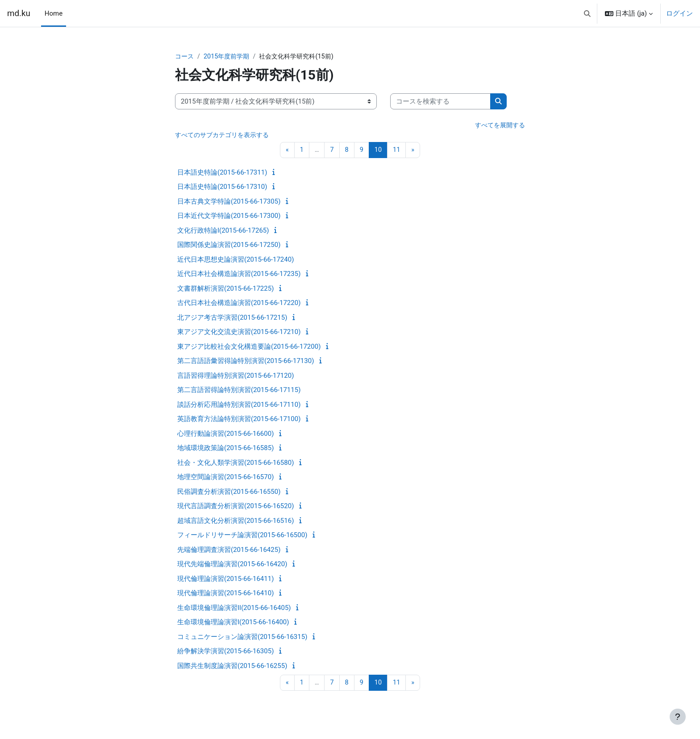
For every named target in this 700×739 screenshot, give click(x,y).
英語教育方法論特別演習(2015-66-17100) (239, 420)
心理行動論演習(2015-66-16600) (225, 435)
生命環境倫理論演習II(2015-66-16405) (234, 609)
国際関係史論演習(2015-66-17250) (229, 246)
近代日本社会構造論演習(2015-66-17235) (239, 275)
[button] (587, 13)
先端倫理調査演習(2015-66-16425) (229, 551)
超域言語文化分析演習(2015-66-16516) (235, 522)
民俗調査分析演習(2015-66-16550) (229, 493)
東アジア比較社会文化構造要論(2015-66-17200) (249, 348)
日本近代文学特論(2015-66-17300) (229, 217)
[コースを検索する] (440, 102)
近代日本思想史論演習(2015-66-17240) (235, 261)
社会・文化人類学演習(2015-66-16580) (235, 464)
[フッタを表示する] (678, 717)
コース (185, 57)
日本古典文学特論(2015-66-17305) (229, 203)
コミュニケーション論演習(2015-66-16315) (242, 638)
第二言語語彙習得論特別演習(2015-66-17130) (246, 362)
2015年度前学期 (229, 57)
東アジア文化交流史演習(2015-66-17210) (239, 333)
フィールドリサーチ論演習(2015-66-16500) (242, 536)
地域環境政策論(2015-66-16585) (225, 449)
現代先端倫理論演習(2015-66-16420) (232, 565)
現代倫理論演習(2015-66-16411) (225, 580)
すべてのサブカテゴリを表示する (225, 136)
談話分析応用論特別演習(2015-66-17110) (239, 406)
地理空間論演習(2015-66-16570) (225, 478)
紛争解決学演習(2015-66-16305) (225, 652)
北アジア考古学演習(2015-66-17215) (232, 319)
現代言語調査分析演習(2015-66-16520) (235, 507)
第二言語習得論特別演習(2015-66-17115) (239, 391)
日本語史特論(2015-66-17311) (222, 174)
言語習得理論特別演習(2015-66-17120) (235, 377)
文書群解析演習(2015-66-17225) (225, 290)
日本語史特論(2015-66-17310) (222, 188)
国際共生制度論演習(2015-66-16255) (232, 667)
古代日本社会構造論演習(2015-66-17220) (239, 304)
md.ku (19, 13)
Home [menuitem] (54, 13)
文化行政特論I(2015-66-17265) (223, 232)
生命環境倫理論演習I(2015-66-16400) (233, 623)
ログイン (679, 13)
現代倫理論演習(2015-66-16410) (225, 594)
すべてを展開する (498, 126)
